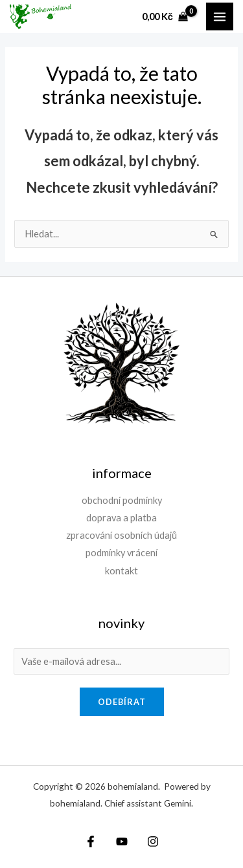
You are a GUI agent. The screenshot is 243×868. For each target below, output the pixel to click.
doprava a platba (121, 518)
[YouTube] (122, 841)
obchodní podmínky (122, 500)
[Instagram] (153, 841)
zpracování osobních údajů (121, 535)
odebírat (122, 702)
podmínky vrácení (121, 553)
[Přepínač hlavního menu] (220, 16)
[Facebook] (91, 841)
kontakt (121, 571)
